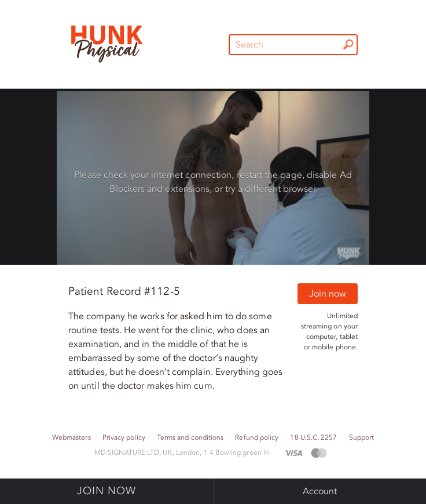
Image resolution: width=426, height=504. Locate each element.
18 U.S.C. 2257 (313, 438)
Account (320, 491)
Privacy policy (124, 438)
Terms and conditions (190, 438)
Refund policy (257, 438)
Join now (328, 294)
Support (362, 438)
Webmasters (71, 438)
